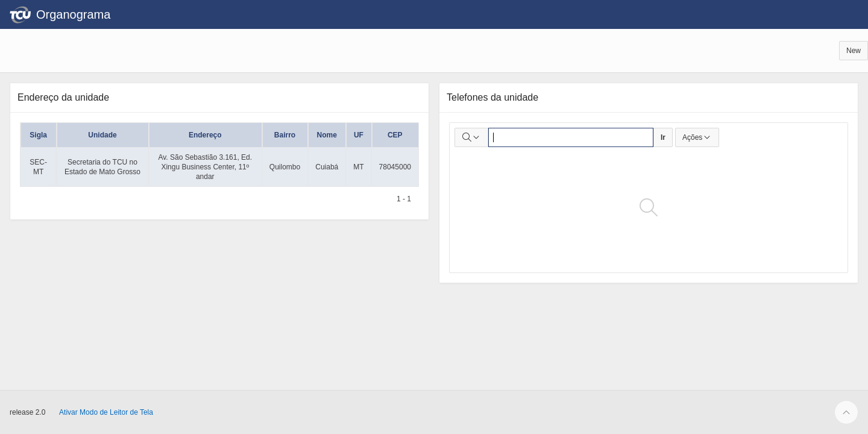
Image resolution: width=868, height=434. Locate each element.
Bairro (285, 135)
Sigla (38, 135)
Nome (327, 135)
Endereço (205, 135)
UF (359, 135)
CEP (395, 135)
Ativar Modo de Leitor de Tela (106, 412)
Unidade (102, 135)
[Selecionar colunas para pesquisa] (471, 137)
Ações (697, 137)
